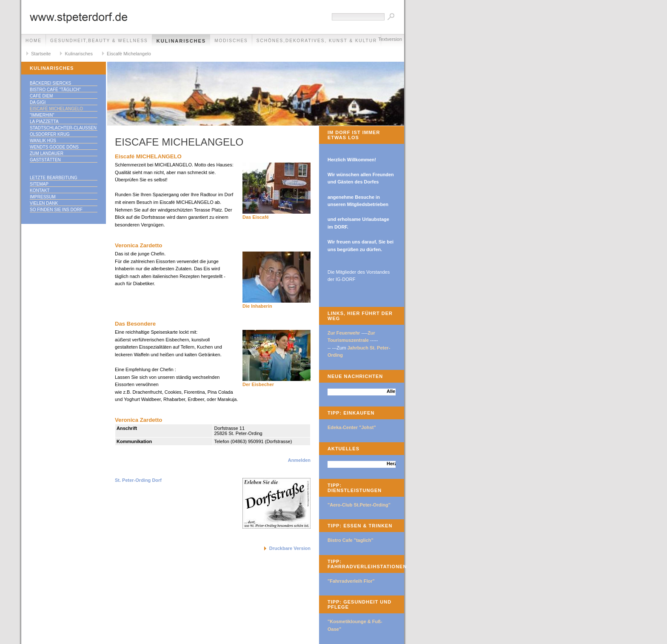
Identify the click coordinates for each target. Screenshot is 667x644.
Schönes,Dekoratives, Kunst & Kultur (317, 41)
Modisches (231, 41)
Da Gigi (38, 102)
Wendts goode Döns (54, 147)
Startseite (41, 54)
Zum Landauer (47, 153)
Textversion (390, 39)
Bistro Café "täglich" (55, 90)
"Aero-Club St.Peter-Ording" (359, 505)
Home (34, 41)
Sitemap (39, 184)
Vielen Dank (44, 203)
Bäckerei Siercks (50, 83)
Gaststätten (45, 160)
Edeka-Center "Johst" (352, 427)
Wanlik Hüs (43, 141)
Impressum (43, 197)
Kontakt (40, 190)
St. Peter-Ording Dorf (138, 480)
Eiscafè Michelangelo (129, 54)
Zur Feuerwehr (344, 333)
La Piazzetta (44, 122)
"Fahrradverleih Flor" (351, 581)
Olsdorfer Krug (50, 134)
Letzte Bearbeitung (54, 178)
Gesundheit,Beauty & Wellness (99, 41)
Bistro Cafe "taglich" (351, 540)
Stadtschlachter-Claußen (63, 128)
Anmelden (299, 460)
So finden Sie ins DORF (56, 210)
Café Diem (41, 96)
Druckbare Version (290, 548)
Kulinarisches (181, 41)
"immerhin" (42, 115)
